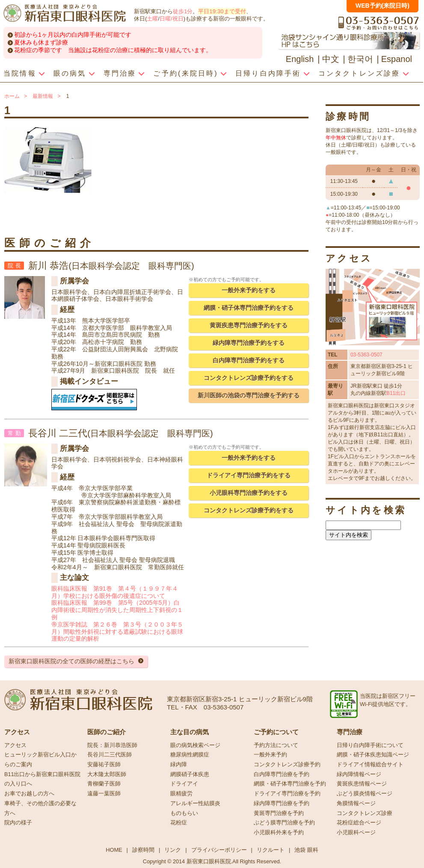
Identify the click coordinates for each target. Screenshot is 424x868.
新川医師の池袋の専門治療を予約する (249, 395)
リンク (173, 850)
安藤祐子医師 (104, 765)
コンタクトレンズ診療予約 (287, 765)
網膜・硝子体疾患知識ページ (373, 755)
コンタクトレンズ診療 (365, 813)
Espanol (397, 59)
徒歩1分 (183, 11)
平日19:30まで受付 (222, 11)
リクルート (271, 850)
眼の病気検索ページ (195, 745)
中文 (331, 59)
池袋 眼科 (306, 850)
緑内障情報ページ (359, 774)
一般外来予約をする (249, 290)
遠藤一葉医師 (104, 794)
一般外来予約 (270, 755)
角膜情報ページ (356, 803)
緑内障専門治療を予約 (282, 803)
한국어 (360, 59)
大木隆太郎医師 (107, 774)
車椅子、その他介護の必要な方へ (40, 808)
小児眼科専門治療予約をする (249, 493)
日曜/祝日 (172, 19)
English (300, 59)
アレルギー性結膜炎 (195, 803)
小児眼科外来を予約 (279, 833)
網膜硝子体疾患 (190, 774)
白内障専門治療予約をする (249, 360)
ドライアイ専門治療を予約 (287, 794)
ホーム (12, 96)
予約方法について (276, 745)
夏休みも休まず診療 (41, 42)
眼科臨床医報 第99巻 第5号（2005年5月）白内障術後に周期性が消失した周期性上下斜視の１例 (117, 610)
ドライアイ (184, 784)
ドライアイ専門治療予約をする (249, 475)
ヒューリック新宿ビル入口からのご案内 (40, 760)
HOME (114, 850)
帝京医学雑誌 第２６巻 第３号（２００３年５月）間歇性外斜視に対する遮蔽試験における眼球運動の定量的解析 (117, 632)
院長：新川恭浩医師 (112, 745)
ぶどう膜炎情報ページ (365, 794)
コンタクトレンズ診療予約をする (249, 378)
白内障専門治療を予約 (282, 774)
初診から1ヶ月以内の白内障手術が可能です (73, 35)
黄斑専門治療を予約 (279, 813)
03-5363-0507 (366, 355)
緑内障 (179, 765)
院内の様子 (18, 823)
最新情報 (43, 96)
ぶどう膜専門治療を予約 (284, 823)
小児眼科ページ (356, 833)
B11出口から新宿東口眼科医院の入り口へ (42, 779)
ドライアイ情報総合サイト (370, 765)
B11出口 (396, 393)
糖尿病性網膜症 (190, 755)
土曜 (152, 19)
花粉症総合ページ (359, 823)
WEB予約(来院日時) (382, 6)
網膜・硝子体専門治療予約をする (249, 308)
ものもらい (184, 813)
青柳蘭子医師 (104, 784)
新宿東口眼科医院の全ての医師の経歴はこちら (71, 661)
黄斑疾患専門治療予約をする (249, 325)
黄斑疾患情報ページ (362, 784)
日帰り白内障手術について (370, 745)
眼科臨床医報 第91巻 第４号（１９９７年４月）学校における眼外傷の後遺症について (115, 592)
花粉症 (179, 823)
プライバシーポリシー (219, 850)
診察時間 (143, 850)
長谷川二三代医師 (110, 755)
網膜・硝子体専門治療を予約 (290, 784)
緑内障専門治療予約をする (249, 343)
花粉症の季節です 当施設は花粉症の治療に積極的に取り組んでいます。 (113, 50)
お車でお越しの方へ (29, 794)
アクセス (15, 745)
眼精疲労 (181, 794)
